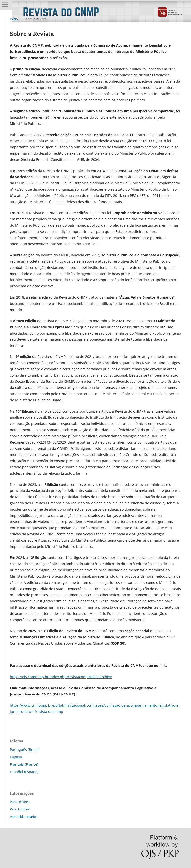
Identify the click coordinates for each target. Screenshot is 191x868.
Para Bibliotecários (24, 817)
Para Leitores (20, 802)
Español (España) (24, 772)
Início (14, 19)
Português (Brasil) (25, 749)
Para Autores (20, 809)
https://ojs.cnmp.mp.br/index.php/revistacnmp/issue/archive (61, 677)
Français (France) (24, 764)
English (16, 757)
